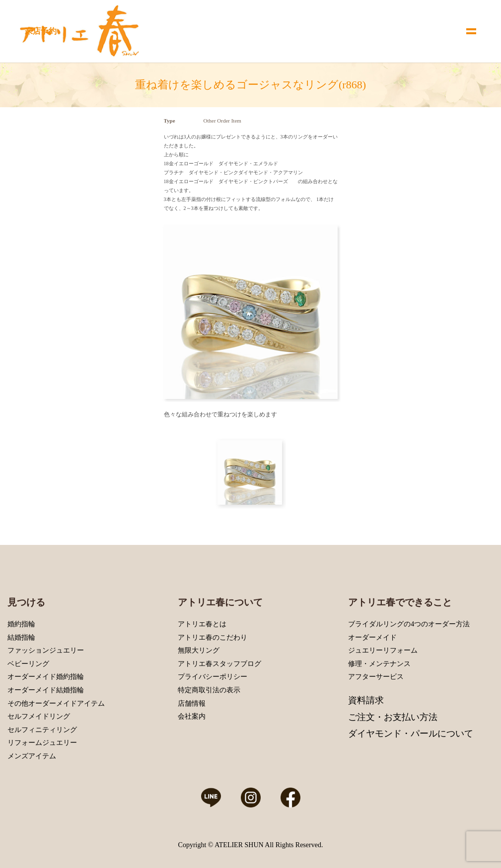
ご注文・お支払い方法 (393, 717)
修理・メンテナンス (379, 664)
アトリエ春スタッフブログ (219, 664)
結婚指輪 (21, 637)
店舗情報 (192, 703)
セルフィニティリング (42, 730)
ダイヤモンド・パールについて (411, 734)
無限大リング (199, 650)
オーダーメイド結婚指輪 (46, 690)
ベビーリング (28, 664)
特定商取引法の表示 (209, 690)
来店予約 (41, 31)
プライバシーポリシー (213, 677)
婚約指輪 (21, 624)
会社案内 (192, 716)
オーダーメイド (372, 637)
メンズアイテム (32, 756)
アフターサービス (376, 677)
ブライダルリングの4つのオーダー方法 (409, 624)
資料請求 (366, 700)
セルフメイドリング (39, 716)
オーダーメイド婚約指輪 (46, 677)
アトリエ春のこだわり (213, 637)
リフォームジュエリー (42, 743)
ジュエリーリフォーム (383, 650)
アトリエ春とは (202, 624)
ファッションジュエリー (46, 650)
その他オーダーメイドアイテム (56, 703)
